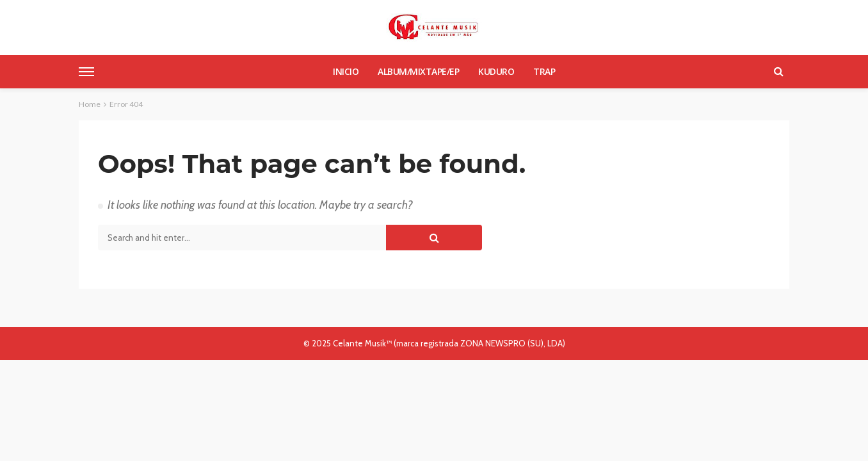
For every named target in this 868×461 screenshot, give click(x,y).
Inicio (346, 71)
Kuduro (496, 71)
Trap (544, 71)
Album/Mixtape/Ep (418, 71)
